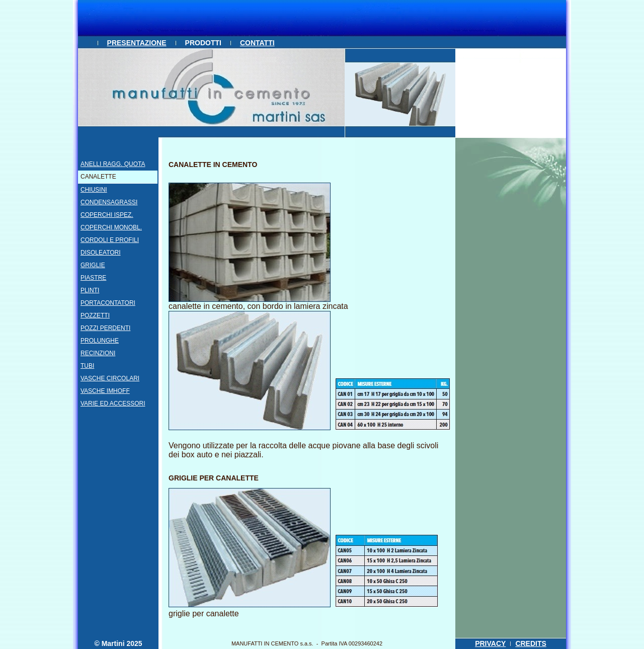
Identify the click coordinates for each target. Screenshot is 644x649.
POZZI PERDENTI (105, 328)
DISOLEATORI (101, 253)
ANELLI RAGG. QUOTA (113, 164)
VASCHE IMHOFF (105, 391)
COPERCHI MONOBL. (111, 227)
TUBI (87, 366)
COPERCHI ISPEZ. (107, 215)
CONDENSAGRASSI (109, 202)
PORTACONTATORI (108, 303)
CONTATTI (257, 43)
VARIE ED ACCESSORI (113, 403)
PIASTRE (93, 278)
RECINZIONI (98, 353)
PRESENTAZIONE (137, 43)
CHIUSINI (94, 190)
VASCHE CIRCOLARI (110, 378)
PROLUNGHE (100, 341)
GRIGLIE (93, 265)
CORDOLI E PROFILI (110, 240)
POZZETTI (95, 315)
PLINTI (90, 290)
